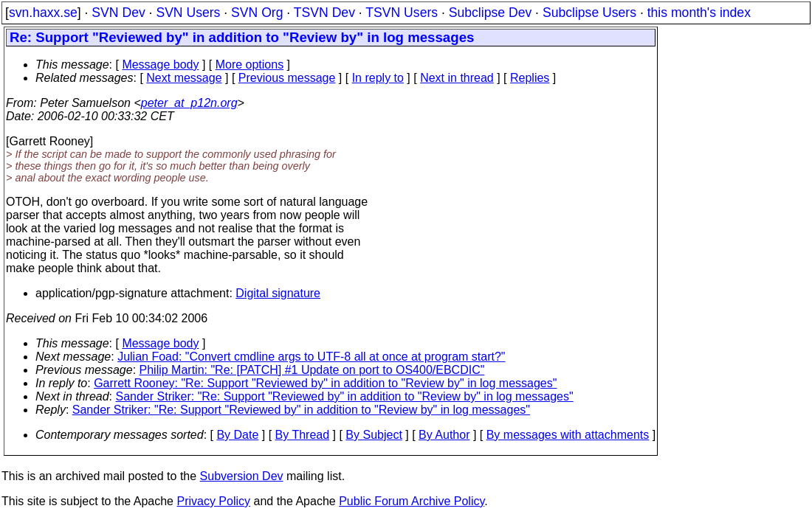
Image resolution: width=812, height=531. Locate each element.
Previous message (287, 78)
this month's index (699, 13)
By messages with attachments (568, 435)
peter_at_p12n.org (189, 103)
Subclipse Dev (490, 13)
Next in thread (457, 78)
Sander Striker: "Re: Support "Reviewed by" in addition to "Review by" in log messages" (345, 396)
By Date (237, 435)
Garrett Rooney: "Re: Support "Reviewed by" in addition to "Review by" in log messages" (325, 383)
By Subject (374, 435)
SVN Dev (118, 13)
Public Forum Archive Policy (412, 501)
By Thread (303, 435)
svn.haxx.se (43, 13)
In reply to (378, 78)
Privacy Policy (213, 501)
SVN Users (188, 13)
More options (250, 65)
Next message (184, 78)
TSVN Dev (324, 13)
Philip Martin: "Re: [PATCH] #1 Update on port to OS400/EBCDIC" (312, 370)
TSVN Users (402, 13)
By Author (444, 435)
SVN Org (257, 13)
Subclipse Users (589, 13)
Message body (160, 65)
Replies (530, 78)
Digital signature (278, 293)
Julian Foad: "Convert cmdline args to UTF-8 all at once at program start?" (311, 357)
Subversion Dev (242, 476)
